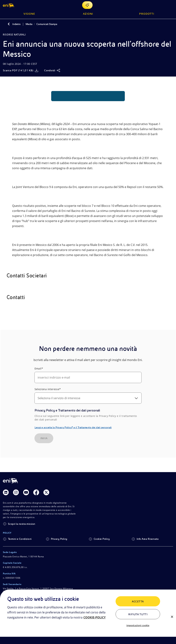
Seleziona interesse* (48, 389)
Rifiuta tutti (138, 614)
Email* (39, 369)
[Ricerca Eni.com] (162, 5)
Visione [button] (29, 14)
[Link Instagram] (16, 492)
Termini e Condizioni (20, 539)
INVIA (44, 438)
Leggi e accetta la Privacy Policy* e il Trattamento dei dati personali (73, 427)
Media (29, 24)
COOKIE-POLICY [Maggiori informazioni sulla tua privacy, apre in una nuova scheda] (95, 617)
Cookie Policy (102, 539)
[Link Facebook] (36, 492)
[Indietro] (9, 24)
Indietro (16, 24)
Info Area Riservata (148, 539)
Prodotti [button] (147, 14)
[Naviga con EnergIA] (87, 5)
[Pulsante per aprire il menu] (171, 5)
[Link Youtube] (26, 492)
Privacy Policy (59, 539)
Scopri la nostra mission (22, 524)
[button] (9, 5)
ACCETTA (138, 601)
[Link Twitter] (46, 492)
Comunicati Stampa (47, 24)
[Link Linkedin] (6, 492)
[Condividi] (52, 70)
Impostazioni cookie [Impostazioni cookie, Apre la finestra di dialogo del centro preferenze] (138, 625)
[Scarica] (21, 70)
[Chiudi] (172, 617)
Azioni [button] (88, 14)
